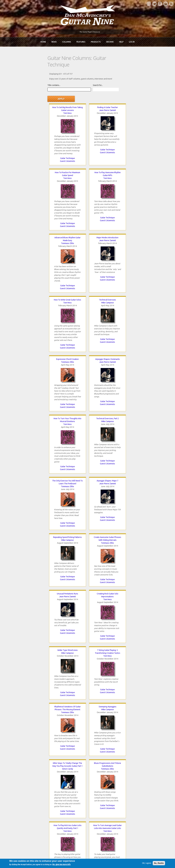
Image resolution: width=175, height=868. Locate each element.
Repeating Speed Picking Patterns (107, 278)
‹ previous (28, 751)
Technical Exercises (146, 154)
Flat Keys (146, 569)
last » (128, 751)
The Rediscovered (57, 792)
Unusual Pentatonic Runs (29, 335)
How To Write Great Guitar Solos (107, 154)
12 (58, 751)
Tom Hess (29, 95)
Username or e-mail (138, 810)
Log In (132, 41)
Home (43, 41)
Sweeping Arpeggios (68, 391)
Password (134, 820)
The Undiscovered (57, 797)
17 (99, 751)
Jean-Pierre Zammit (68, 92)
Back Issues (135, 788)
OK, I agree (138, 866)
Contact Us (134, 783)
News (54, 41)
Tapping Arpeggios (107, 513)
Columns (67, 41)
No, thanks (151, 866)
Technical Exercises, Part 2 (146, 216)
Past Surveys (135, 792)
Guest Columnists (29, 143)
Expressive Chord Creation (29, 216)
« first (15, 751)
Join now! (103, 786)
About (12, 788)
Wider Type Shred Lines (107, 335)
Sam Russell (146, 459)
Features (81, 41)
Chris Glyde (29, 629)
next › (117, 751)
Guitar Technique (29, 140)
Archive (110, 41)
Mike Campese (146, 157)
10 (41, 751)
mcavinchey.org (16, 797)
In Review (54, 788)
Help (121, 41)
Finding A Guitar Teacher (68, 89)
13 (66, 751)
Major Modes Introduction (68, 154)
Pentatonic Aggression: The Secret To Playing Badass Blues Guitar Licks (126, 694)
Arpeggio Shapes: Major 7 (68, 278)
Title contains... (16, 76)
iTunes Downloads (58, 783)
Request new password (140, 827)
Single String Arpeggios (107, 454)
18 (108, 751)
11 (49, 751)
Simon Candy (107, 397)
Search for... (60, 76)
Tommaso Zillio (29, 160)
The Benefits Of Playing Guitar (68, 513)
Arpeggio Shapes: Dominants (68, 216)
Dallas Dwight (68, 516)
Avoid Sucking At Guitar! (29, 513)
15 (83, 751)
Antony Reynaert (29, 575)
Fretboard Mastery (29, 626)
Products (96, 41)
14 (74, 751)
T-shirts (133, 797)
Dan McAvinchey (17, 792)
